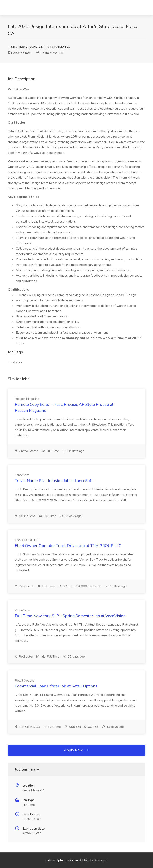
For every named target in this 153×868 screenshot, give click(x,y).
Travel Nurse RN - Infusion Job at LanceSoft (54, 481)
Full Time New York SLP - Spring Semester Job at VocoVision (70, 616)
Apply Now (76, 750)
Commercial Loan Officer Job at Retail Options (56, 686)
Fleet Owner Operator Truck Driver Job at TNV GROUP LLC (68, 546)
